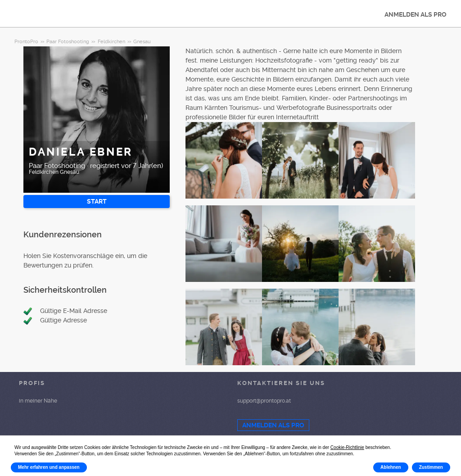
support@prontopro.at (264, 401)
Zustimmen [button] (431, 467)
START (97, 201)
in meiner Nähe (38, 401)
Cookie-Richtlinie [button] (347, 447)
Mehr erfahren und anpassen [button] (49, 467)
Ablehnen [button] (391, 467)
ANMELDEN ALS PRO (416, 14)
